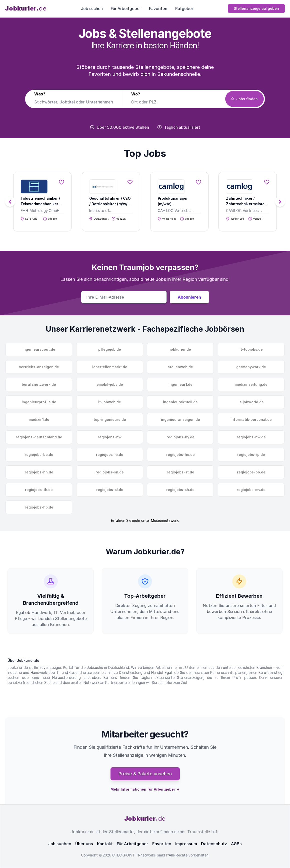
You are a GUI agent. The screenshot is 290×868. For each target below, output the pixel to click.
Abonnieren (189, 297)
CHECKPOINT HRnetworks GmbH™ (140, 855)
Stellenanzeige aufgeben (256, 8)
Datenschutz (214, 844)
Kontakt (105, 844)
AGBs (236, 844)
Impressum (186, 844)
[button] (280, 202)
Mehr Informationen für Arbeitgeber (145, 789)
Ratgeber (184, 9)
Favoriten (158, 9)
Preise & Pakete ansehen (145, 774)
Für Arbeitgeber (126, 9)
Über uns (84, 844)
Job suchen (92, 9)
